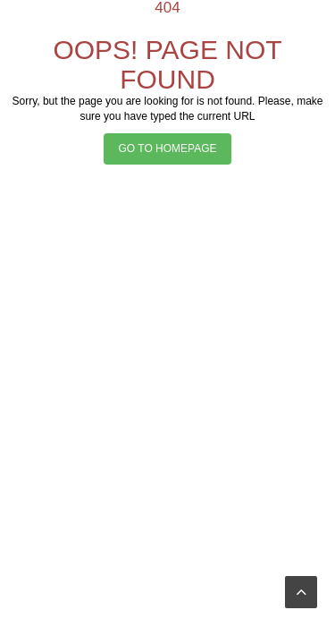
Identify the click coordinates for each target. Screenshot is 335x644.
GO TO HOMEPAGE (167, 148)
